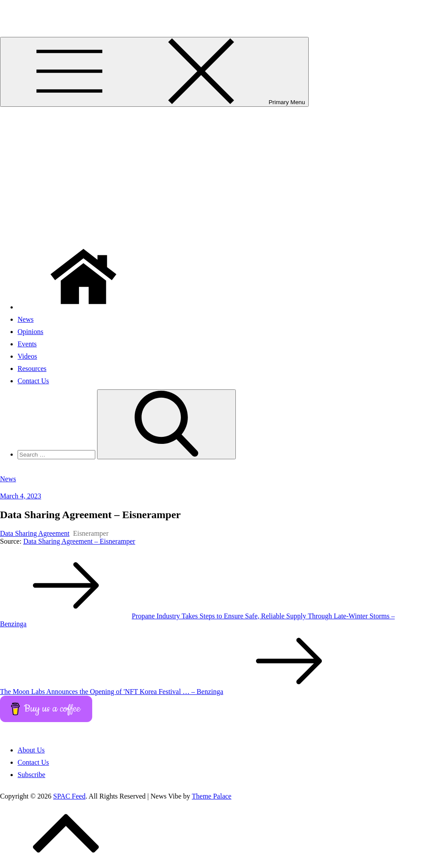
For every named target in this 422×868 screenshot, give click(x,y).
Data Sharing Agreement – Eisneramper (79, 541)
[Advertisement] (211, 173)
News (25, 319)
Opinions (31, 332)
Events (27, 344)
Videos (27, 356)
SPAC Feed (16, 11)
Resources (32, 369)
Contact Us (33, 381)
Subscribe (31, 775)
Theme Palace (212, 796)
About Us (31, 750)
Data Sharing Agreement (35, 533)
